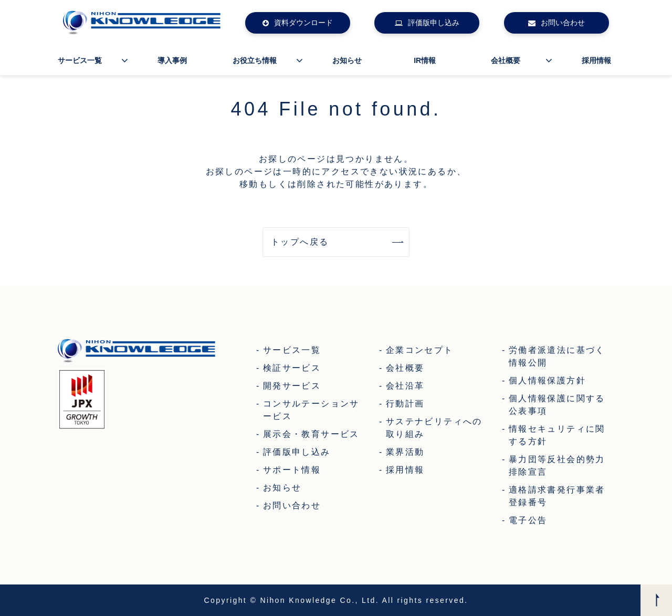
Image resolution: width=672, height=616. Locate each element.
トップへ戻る (300, 242)
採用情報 (596, 60)
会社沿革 (405, 386)
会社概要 (506, 60)
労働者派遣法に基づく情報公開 (557, 356)
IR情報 (425, 60)
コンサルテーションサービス (311, 410)
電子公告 (528, 520)
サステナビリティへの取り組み (434, 428)
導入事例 (172, 60)
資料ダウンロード (303, 23)
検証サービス (292, 368)
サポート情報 (292, 470)
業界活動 (405, 452)
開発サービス (292, 386)
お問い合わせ (563, 23)
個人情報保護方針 (547, 380)
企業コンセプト (420, 350)
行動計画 (405, 404)
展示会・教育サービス (311, 434)
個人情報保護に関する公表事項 (557, 405)
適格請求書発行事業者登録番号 (557, 496)
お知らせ (347, 60)
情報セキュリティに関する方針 (557, 435)
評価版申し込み (434, 23)
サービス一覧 (80, 60)
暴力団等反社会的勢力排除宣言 (557, 466)
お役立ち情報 (255, 60)
